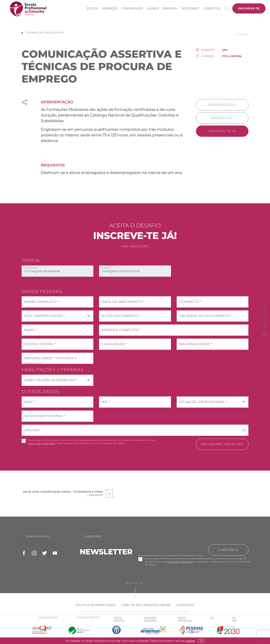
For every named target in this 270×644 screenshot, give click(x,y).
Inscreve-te (249, 8)
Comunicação (132, 8)
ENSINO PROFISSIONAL (185, 619)
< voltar (242, 34)
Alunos (153, 8)
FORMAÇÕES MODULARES (150, 619)
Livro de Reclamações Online (146, 605)
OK (201, 641)
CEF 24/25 (234, 619)
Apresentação (222, 105)
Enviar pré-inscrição (222, 444)
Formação (110, 8)
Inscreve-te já (222, 131)
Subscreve (228, 550)
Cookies (190, 641)
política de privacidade (42, 443)
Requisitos (222, 118)
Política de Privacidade (96, 605)
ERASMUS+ (170, 8)
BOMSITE (185, 612)
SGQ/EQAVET (190, 8)
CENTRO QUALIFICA (119, 619)
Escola (92, 8)
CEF (212, 618)
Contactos (212, 8)
